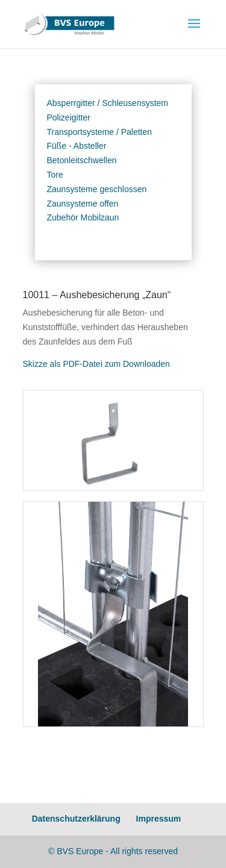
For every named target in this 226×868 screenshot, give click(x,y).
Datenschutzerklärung (76, 819)
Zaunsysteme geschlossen (97, 189)
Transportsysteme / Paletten (100, 132)
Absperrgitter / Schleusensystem (108, 103)
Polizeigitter (69, 117)
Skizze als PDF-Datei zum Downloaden (96, 364)
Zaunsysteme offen (83, 204)
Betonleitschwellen (82, 160)
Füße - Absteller (77, 146)
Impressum (159, 819)
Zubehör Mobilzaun (83, 217)
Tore (55, 175)
